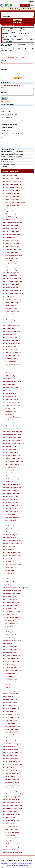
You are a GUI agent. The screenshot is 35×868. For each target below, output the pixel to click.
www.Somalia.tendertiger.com (11, 232)
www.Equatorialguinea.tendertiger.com (14, 261)
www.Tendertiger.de (8, 620)
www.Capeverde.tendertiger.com (12, 564)
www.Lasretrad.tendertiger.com (12, 791)
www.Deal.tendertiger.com (10, 812)
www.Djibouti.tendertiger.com (11, 179)
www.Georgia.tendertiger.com (11, 343)
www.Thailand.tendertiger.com (11, 655)
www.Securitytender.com (10, 817)
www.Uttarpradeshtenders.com (12, 761)
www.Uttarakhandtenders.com (11, 726)
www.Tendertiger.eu (8, 632)
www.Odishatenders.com (10, 523)
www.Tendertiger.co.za (9, 608)
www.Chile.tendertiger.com (10, 658)
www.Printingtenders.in (9, 664)
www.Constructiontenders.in (11, 741)
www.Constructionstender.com (11, 717)
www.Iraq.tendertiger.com (10, 626)
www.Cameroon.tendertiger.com (12, 541)
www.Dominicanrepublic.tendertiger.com (14, 202)
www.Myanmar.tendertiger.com (12, 441)
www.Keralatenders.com (10, 756)
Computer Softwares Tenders (9, 124)
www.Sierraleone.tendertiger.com (12, 853)
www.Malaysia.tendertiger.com (11, 252)
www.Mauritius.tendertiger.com (12, 323)
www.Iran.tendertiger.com (10, 614)
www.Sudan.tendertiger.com (11, 267)
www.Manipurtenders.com (10, 287)
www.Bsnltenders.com (9, 482)
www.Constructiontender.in (10, 729)
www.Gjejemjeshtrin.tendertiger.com (13, 367)
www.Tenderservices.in (9, 538)
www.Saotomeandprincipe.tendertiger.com (15, 794)
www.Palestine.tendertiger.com (12, 594)
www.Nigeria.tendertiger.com (11, 511)
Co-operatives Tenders (7, 153)
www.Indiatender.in (8, 579)
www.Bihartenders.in (9, 423)
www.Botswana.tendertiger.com (12, 458)
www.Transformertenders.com (11, 667)
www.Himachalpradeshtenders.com (13, 532)
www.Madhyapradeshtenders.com (12, 193)
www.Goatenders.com (9, 379)
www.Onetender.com (9, 547)
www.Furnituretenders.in (10, 308)
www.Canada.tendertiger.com (11, 552)
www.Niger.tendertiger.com (10, 499)
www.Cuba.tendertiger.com (10, 788)
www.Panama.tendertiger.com (11, 605)
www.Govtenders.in (8, 414)
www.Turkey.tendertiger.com (11, 691)
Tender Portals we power (10, 171)
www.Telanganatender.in (10, 373)
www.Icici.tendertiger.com (10, 567)
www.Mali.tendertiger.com (10, 276)
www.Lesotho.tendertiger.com (11, 814)
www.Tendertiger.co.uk (9, 597)
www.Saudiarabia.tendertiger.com (12, 806)
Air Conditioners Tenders (8, 108)
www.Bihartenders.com (9, 411)
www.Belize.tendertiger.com (11, 376)
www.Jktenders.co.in (9, 685)
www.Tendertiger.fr (8, 644)
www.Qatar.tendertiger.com (10, 735)
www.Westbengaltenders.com (11, 820)
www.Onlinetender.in (9, 558)
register (21, 44)
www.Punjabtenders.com (10, 700)
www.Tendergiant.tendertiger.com (12, 432)
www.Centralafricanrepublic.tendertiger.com (15, 588)
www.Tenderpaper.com (9, 514)
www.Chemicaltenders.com (11, 623)
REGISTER (25, 6)
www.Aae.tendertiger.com (10, 176)
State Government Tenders (8, 165)
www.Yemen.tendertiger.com (11, 832)
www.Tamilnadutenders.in (10, 349)
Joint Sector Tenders (7, 158)
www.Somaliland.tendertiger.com (12, 243)
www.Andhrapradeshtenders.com (12, 223)
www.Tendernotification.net (10, 502)
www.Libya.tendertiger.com (10, 826)
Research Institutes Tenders (8, 163)
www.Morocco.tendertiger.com (11, 417)
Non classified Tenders (7, 160)
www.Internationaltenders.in (11, 602)
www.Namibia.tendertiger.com (11, 464)
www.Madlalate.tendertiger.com (12, 217)
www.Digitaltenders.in (9, 835)
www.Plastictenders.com (10, 653)
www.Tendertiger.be (8, 573)
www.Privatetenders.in (9, 676)
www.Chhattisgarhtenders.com (12, 635)
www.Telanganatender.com (10, 361)
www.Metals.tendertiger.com (11, 358)
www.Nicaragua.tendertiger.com (12, 488)
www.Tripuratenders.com (10, 679)
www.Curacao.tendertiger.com (11, 800)
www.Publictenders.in (9, 688)
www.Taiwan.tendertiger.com (11, 314)
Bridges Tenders (6, 111)
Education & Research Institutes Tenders (12, 156)
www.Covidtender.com (9, 776)
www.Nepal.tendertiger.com (11, 476)
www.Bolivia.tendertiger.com (11, 446)
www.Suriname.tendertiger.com (12, 279)
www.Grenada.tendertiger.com (11, 426)
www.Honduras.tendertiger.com (12, 555)
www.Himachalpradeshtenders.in (12, 544)
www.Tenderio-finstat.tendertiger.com (13, 444)
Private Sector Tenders (7, 161)
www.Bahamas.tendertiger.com (12, 352)
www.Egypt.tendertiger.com (11, 226)
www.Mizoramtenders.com (10, 393)
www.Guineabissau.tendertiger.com (13, 461)
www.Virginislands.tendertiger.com (13, 809)
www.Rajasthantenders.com (11, 759)
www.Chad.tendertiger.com (10, 600)
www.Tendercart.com (9, 385)
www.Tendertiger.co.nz (9, 585)
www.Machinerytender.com (10, 850)
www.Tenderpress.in (8, 526)
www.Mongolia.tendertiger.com (12, 405)
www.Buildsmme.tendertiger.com (12, 494)
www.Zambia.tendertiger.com (11, 844)
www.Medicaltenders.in (9, 335)
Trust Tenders (5, 166)
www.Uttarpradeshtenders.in (11, 773)
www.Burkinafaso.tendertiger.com (12, 505)
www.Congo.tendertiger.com (11, 706)
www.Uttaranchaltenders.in (10, 750)
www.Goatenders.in (8, 391)
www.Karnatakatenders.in (10, 732)
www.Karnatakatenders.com (11, 720)
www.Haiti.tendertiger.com (10, 497)
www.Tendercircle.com (9, 396)
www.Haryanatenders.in (10, 520)
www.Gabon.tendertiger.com (11, 320)
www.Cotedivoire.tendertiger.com (12, 764)
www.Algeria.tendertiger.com (11, 211)
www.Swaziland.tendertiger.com (12, 290)
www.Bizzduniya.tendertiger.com (12, 435)
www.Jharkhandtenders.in (10, 673)
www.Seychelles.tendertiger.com (12, 841)
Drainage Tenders (7, 131)
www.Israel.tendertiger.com (10, 638)
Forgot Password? (6, 101)
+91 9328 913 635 (12, 9)
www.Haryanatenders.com (10, 508)
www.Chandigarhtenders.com (11, 611)
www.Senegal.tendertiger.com (11, 829)
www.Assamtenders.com (10, 305)
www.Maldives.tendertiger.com (11, 264)
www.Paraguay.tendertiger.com (12, 617)
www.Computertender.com (10, 694)
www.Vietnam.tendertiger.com (11, 797)
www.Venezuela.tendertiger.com (12, 785)
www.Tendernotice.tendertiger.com (13, 479)
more (30, 146)
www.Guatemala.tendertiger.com (12, 438)
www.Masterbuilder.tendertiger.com (13, 299)
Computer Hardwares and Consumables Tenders (14, 121)
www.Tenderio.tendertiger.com (11, 455)
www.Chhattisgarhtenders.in (11, 647)
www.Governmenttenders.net (11, 402)
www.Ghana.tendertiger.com (11, 355)
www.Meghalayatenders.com (11, 346)
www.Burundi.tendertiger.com (11, 517)
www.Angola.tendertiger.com (11, 246)
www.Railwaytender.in (9, 747)
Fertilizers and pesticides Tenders (10, 137)
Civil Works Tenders (7, 118)
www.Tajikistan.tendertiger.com (12, 326)
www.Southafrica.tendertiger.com (12, 255)
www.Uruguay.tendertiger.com (11, 714)
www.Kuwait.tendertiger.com (11, 779)
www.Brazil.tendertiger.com (11, 470)
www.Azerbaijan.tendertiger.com (12, 340)
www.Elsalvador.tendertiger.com (12, 249)
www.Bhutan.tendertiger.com (11, 399)
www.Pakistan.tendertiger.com (11, 582)
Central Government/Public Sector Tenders (12, 151)
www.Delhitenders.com (9, 823)
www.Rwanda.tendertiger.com (11, 782)
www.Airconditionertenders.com (12, 199)
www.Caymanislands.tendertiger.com (13, 576)
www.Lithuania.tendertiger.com (12, 838)
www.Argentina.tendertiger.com (12, 270)
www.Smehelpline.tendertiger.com (12, 196)
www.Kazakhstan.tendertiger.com (12, 744)
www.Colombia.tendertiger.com (12, 670)
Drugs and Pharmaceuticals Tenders (11, 134)
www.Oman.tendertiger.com (11, 535)
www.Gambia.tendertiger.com (11, 332)
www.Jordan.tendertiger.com (11, 708)
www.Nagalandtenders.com (11, 452)
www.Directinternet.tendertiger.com (13, 847)
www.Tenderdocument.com (10, 420)
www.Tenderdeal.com (9, 408)
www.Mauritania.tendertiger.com (12, 311)
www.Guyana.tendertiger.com (11, 485)
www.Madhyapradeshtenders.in (12, 205)
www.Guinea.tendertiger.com (11, 449)
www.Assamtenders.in (9, 317)
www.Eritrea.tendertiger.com (11, 273)
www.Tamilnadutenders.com (11, 338)
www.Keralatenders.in (9, 767)
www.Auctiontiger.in (8, 329)
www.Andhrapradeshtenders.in (12, 235)
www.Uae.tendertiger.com (10, 703)
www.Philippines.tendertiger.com (12, 641)
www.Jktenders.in (8, 697)
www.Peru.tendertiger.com (10, 629)
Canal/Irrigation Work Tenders (10, 115)
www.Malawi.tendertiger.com (11, 240)
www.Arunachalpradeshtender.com (13, 282)
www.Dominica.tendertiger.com (12, 190)
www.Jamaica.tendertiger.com (11, 650)
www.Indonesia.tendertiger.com (12, 591)
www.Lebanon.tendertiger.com (11, 803)
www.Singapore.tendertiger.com (12, 184)
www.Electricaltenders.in (10, 237)
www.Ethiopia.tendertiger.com (11, 285)
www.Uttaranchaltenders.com (11, 738)
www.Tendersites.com (9, 550)
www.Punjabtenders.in (9, 711)
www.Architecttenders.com (10, 258)
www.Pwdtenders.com (9, 723)
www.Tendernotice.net (9, 467)
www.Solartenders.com (9, 220)
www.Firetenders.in (8, 296)
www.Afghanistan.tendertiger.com (12, 187)
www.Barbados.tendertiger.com (12, 364)
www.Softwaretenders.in (10, 208)
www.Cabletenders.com (10, 529)
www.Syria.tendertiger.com (10, 302)
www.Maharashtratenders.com (11, 229)
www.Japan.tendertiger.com (11, 661)
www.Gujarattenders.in (9, 473)
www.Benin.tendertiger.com (11, 388)
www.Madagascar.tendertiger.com (12, 182)
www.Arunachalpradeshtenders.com (13, 293)
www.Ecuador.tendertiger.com (11, 214)
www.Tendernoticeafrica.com (11, 491)
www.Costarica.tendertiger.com (12, 753)
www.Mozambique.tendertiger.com (13, 429)
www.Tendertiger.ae (8, 561)
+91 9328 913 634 (27, 9)
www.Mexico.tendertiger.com (11, 370)
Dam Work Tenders (7, 127)
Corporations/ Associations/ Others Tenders (12, 155)
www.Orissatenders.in (9, 570)
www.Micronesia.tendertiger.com (12, 382)
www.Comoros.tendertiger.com (12, 682)
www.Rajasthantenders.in (10, 770)
